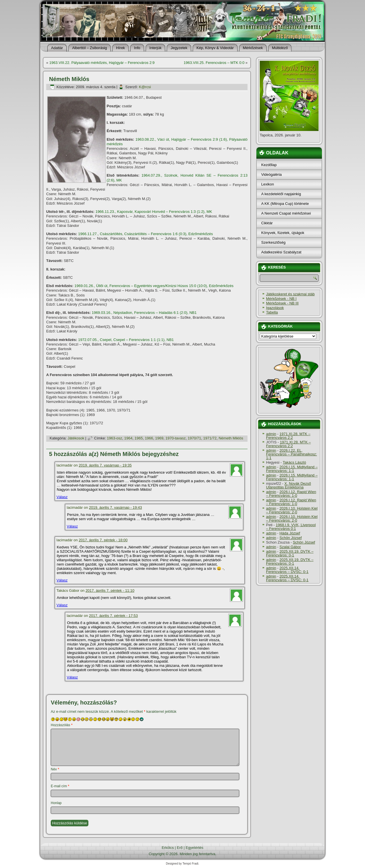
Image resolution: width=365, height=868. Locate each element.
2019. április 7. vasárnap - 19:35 (105, 465)
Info (137, 48)
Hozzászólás (62, 725)
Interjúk (156, 48)
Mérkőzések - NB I (281, 299)
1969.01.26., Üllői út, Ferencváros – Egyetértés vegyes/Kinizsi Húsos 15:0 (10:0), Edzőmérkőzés (154, 286)
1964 (128, 438)
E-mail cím (60, 786)
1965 (139, 438)
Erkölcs (168, 848)
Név (55, 769)
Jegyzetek (179, 48)
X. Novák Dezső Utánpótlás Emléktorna (289, 485)
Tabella (272, 312)
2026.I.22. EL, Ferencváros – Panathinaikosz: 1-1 (291, 454)
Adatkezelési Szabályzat (281, 252)
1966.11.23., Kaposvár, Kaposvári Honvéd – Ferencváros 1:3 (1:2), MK (154, 212)
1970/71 (194, 438)
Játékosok (76, 438)
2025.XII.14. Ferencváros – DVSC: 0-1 (287, 570)
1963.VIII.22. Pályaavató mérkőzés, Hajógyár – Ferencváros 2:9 (102, 63)
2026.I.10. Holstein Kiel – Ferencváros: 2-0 (292, 510)
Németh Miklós (231, 438)
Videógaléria (271, 174)
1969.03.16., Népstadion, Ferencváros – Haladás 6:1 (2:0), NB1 (144, 313)
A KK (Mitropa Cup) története (285, 204)
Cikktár (267, 223)
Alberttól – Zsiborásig (90, 48)
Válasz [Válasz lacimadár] (62, 497)
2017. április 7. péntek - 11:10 (110, 591)
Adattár (57, 48)
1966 (149, 438)
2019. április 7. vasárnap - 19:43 (115, 507)
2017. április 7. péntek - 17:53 (113, 616)
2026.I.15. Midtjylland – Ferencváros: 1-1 (292, 469)
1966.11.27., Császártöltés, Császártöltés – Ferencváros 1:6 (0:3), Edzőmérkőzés (146, 234)
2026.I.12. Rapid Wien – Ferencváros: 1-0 (291, 494)
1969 (159, 438)
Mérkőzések (253, 48)
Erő (180, 848)
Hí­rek (120, 48)
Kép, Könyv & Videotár (215, 48)
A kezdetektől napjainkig (281, 194)
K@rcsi (145, 87)
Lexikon (268, 184)
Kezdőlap (269, 165)
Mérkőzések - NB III (282, 303)
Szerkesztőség (273, 242)
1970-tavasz (176, 438)
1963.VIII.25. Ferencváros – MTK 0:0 (214, 63)
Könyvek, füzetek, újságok (283, 233)
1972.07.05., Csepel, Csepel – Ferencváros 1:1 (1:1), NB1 (126, 340)
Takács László (295, 462)
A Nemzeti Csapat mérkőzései (286, 213)
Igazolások (275, 308)
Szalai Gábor (290, 547)
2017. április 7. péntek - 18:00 (103, 540)
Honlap (56, 803)
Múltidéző (280, 48)
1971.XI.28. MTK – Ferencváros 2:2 (288, 436)
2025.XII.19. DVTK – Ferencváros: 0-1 (290, 553)
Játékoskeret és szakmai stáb (290, 294)
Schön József (291, 538)
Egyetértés (194, 848)
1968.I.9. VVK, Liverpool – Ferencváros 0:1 (291, 527)
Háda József (290, 533)
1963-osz (114, 438)
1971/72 (210, 438)
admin (271, 434)
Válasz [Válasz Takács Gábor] (62, 605)
